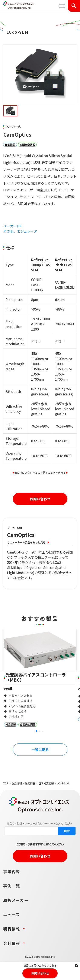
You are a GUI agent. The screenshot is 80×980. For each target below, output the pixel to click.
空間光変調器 (27, 144)
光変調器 (10, 144)
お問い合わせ (40, 499)
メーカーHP (12, 226)
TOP (6, 783)
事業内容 (12, 871)
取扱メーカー (16, 900)
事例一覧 (12, 886)
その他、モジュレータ (20, 231)
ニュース (12, 914)
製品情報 (17, 783)
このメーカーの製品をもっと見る (26, 542)
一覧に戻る (40, 750)
